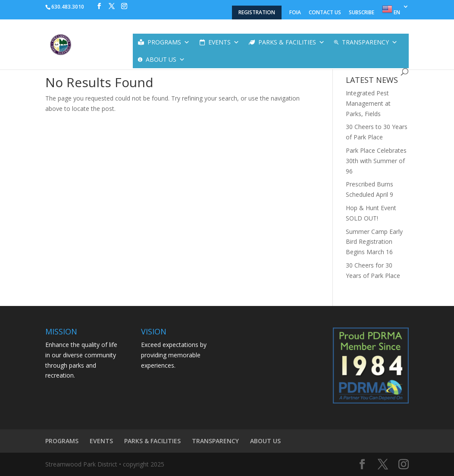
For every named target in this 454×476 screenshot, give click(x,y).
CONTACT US (325, 13)
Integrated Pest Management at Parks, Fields (368, 103)
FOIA (295, 13)
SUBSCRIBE (362, 13)
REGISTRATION (257, 12)
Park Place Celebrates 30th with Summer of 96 (376, 161)
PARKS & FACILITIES (291, 42)
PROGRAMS (169, 42)
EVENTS (224, 42)
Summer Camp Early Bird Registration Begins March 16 (374, 242)
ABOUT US (165, 60)
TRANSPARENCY (370, 42)
